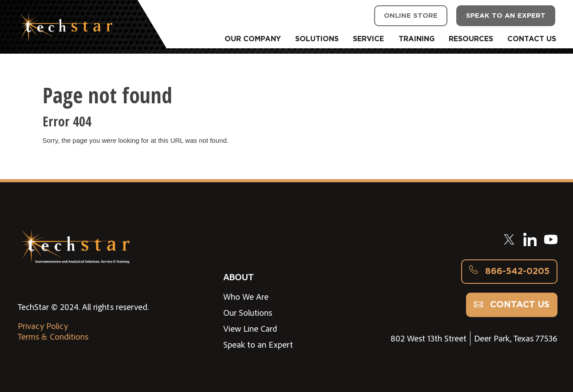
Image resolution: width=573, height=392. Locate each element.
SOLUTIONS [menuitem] (317, 39)
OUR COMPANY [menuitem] (253, 39)
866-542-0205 (509, 271)
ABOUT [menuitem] (238, 276)
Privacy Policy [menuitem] (43, 326)
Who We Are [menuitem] (246, 297)
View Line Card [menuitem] (250, 329)
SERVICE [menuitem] (368, 39)
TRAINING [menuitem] (417, 39)
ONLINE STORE (411, 16)
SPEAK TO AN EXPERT (506, 16)
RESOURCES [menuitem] (471, 39)
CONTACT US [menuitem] (532, 39)
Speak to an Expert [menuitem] (258, 345)
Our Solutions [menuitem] (248, 313)
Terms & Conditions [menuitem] (53, 337)
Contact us (512, 305)
